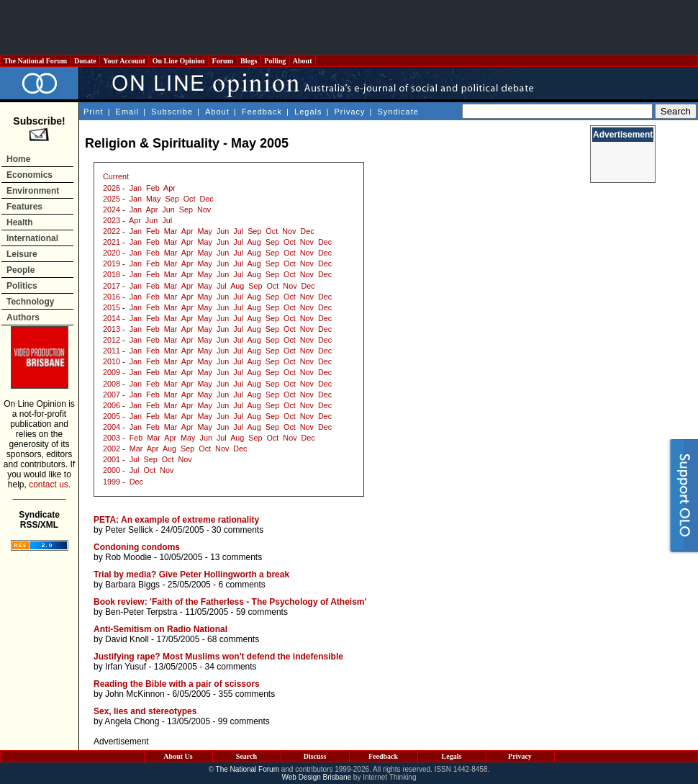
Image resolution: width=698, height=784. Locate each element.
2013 (112, 329)
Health (20, 222)
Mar (171, 231)
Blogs (249, 61)
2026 (112, 188)
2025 (112, 199)
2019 (112, 263)
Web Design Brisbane (317, 777)
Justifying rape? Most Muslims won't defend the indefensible (218, 657)
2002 (112, 449)
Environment (33, 191)
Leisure (22, 254)
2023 (112, 220)
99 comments (244, 721)
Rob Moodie (128, 557)
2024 (112, 209)
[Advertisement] (349, 27)
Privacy (349, 112)
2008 (112, 384)
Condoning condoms (137, 547)
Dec (206, 199)
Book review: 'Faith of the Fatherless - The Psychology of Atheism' (230, 602)
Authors (23, 317)
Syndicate (398, 112)
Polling (275, 61)
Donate (86, 61)
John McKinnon (135, 694)
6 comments (241, 585)
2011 (112, 351)
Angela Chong (132, 721)
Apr (169, 188)
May (153, 199)
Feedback (262, 112)
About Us (178, 756)
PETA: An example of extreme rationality (176, 520)
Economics (30, 175)
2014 (112, 318)
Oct (190, 199)
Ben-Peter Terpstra (141, 612)
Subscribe (172, 112)
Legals (308, 112)
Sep (172, 199)
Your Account (124, 61)
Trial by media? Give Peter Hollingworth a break (191, 575)
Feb (153, 188)
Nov (204, 209)
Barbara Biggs (132, 585)
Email (128, 112)
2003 (112, 438)
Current (116, 176)
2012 (112, 340)
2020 (112, 253)
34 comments (231, 667)
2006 (112, 405)
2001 (112, 459)
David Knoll (127, 639)
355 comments (246, 694)
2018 (112, 274)
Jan (136, 188)
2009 (112, 372)
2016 (112, 297)
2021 (112, 242)
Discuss (315, 756)
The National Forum (36, 61)
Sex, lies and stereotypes (145, 711)
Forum (222, 61)
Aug (254, 242)
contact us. (50, 485)
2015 (112, 307)
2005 (112, 416)
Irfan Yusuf (126, 667)
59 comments (262, 612)
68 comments (233, 639)
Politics (22, 286)
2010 (112, 361)
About (303, 61)
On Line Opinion (178, 61)
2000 (112, 470)
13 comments (236, 557)
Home (18, 159)
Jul (167, 220)
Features (24, 207)
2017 (112, 286)
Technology (30, 302)
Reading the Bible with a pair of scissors (177, 684)
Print (94, 112)
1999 (112, 482)
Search (246, 756)
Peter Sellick (129, 530)
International (32, 238)
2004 (112, 427)
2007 (112, 395)
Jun (168, 209)
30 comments (237, 530)
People (21, 270)
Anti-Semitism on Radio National (160, 629)
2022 (112, 231)
